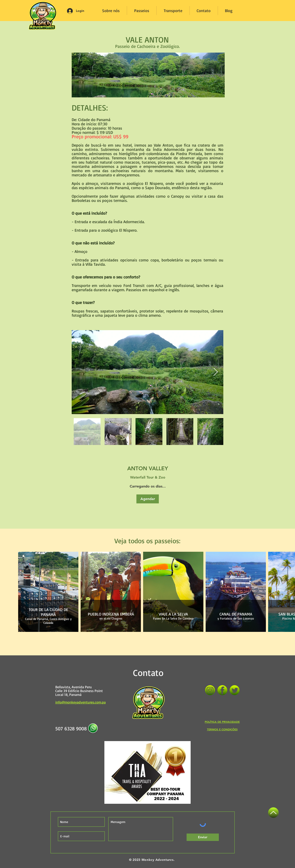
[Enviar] (203, 837)
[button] (148, 499)
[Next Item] (216, 372)
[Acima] (273, 813)
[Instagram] (210, 690)
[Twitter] (235, 690)
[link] (148, 468)
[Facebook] (222, 690)
